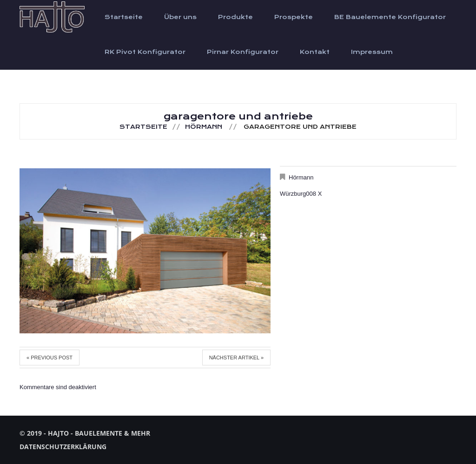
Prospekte (294, 17)
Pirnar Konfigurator (243, 52)
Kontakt (315, 52)
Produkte (235, 17)
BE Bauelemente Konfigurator (390, 17)
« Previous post (50, 358)
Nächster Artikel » (236, 358)
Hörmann (204, 127)
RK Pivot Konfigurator (145, 52)
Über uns (180, 17)
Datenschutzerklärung (63, 447)
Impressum (372, 52)
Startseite (124, 17)
